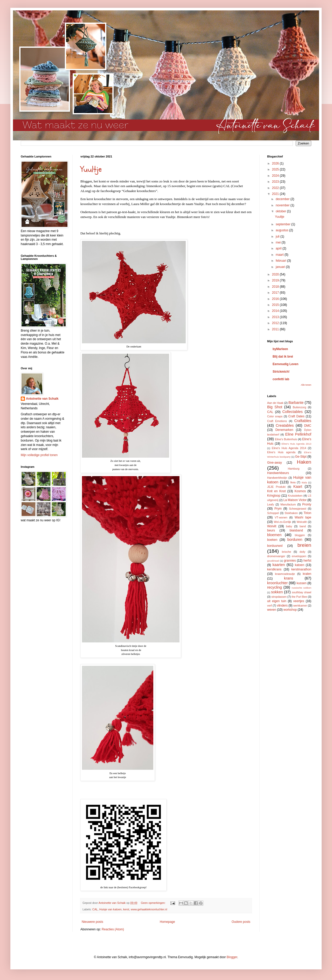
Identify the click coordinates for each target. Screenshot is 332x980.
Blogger (232, 957)
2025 (276, 169)
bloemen (274, 535)
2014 (276, 311)
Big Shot (275, 407)
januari (281, 267)
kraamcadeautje (285, 574)
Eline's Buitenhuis (286, 439)
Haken (304, 462)
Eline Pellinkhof (298, 434)
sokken (277, 592)
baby (289, 526)
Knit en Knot (276, 491)
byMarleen (280, 349)
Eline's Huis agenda (281, 452)
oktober (281, 211)
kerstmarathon (301, 569)
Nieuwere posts (92, 922)
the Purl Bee (299, 597)
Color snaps (275, 416)
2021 (276, 194)
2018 (276, 287)
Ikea (293, 482)
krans (289, 578)
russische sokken (301, 588)
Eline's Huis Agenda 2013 (296, 444)
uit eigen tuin (277, 601)
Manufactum (288, 504)
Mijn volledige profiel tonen (39, 455)
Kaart (298, 486)
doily (302, 552)
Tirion (307, 513)
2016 (276, 299)
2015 (276, 305)
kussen (302, 583)
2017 (276, 293)
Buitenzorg (300, 407)
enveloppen (299, 556)
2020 (276, 274)
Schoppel (273, 513)
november (283, 205)
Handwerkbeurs (278, 473)
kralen (307, 574)
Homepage (167, 922)
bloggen (300, 535)
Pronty (307, 504)
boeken (272, 540)
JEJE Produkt (276, 487)
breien (304, 545)
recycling (275, 587)
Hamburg (294, 469)
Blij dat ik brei (283, 357)
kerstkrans (274, 569)
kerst (126, 909)
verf (269, 606)
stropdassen (279, 597)
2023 (276, 182)
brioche (286, 552)
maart (280, 255)
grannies (290, 561)
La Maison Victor (295, 500)
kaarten (279, 565)
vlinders (282, 606)
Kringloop (274, 496)
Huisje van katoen (110, 909)
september (283, 224)
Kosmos (300, 491)
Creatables (285, 425)
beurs (271, 530)
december (283, 199)
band (303, 526)
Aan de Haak (275, 403)
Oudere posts (241, 922)
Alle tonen (306, 385)
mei (279, 242)
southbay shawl (302, 592)
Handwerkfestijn (277, 478)
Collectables (292, 412)
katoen (300, 565)
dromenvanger (276, 556)
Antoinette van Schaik (42, 399)
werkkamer (300, 606)
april (279, 248)
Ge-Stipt (301, 457)
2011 (276, 329)
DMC (308, 426)
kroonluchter (277, 583)
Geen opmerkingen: (154, 903)
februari (281, 261)
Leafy (271, 504)
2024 (276, 176)
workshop (290, 610)
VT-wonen (281, 517)
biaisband (296, 530)
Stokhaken (291, 513)
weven (272, 610)
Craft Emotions (277, 421)
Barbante (296, 403)
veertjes (299, 601)
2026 (276, 163)
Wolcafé (302, 522)
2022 (276, 188)
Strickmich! (281, 372)
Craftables (303, 421)
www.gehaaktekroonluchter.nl (149, 909)
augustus (282, 230)
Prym (278, 509)
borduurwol (275, 546)
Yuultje (91, 169)
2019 (276, 280)
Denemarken (284, 430)
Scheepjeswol (298, 509)
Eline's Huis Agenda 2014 (289, 448)
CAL (95, 909)
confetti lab (281, 379)
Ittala (304, 482)
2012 (276, 323)
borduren (295, 540)
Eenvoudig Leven (285, 364)
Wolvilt (272, 526)
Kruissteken (295, 496)
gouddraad (273, 561)
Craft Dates (296, 416)
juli (278, 236)
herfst (307, 561)
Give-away (275, 463)
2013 (276, 317)
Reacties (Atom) (113, 929)
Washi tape (303, 517)
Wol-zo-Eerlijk (282, 522)
